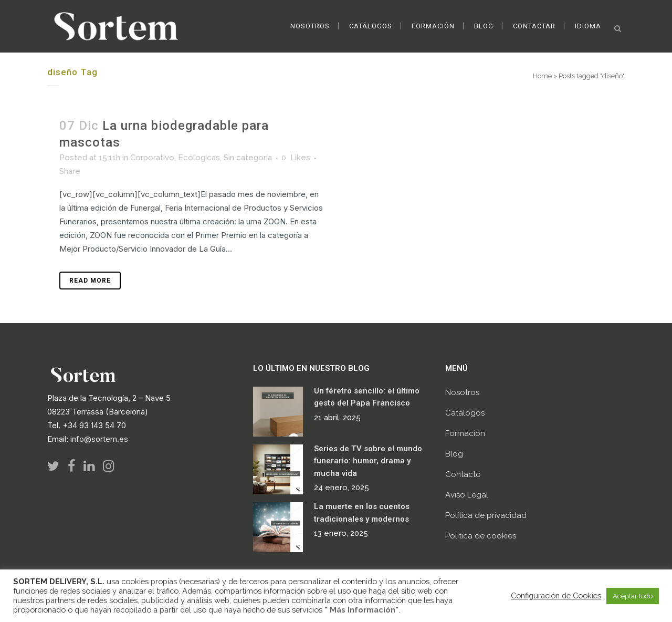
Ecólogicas (199, 158)
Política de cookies (481, 536)
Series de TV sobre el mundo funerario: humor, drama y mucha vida (368, 461)
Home (542, 76)
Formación (465, 433)
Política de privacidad (486, 515)
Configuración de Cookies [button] (556, 595)
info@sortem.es (99, 439)
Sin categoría (248, 158)
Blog (454, 454)
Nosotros (462, 392)
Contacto (463, 474)
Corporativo (152, 158)
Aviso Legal (467, 495)
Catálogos (465, 413)
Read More (90, 281)
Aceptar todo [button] (633, 596)
